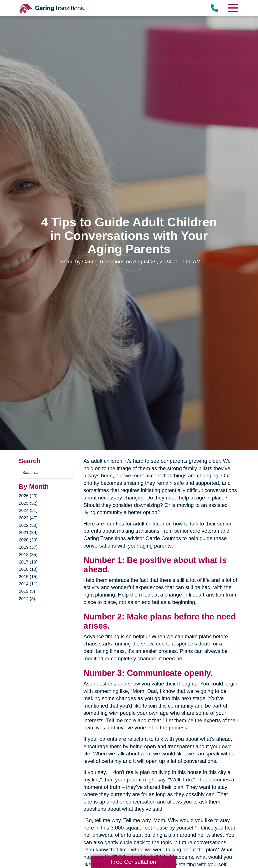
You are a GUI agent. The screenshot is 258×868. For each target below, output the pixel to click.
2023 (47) (28, 518)
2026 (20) (28, 496)
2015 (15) (28, 577)
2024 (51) (28, 510)
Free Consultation (133, 862)
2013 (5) (27, 591)
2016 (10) (28, 569)
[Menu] (233, 8)
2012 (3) (27, 599)
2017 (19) (28, 562)
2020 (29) (28, 540)
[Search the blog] (46, 473)
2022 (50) (28, 525)
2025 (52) (28, 503)
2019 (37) (28, 547)
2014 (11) (28, 584)
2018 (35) (28, 555)
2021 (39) (28, 532)
